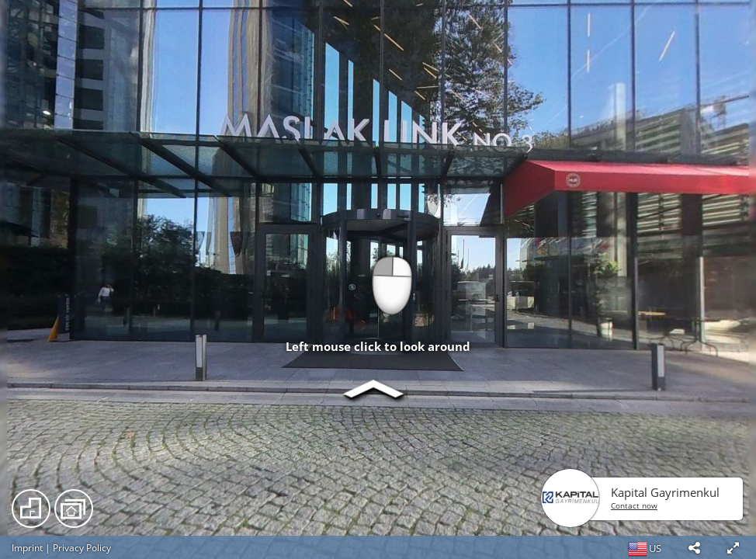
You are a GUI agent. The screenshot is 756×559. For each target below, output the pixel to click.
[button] (694, 547)
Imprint (27, 548)
